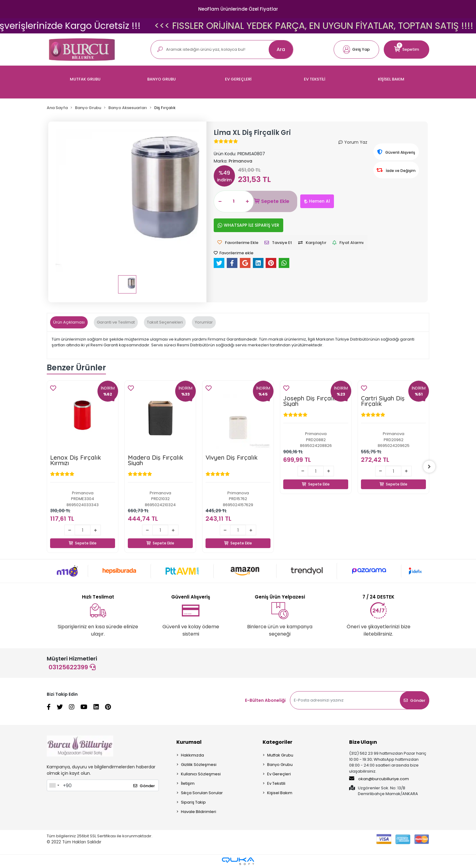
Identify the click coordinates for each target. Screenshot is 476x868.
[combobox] (54, 785)
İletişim (188, 783)
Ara (281, 49)
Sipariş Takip (193, 802)
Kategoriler (277, 742)
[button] (356, 50)
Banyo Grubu (280, 765)
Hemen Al (317, 201)
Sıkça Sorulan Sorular (202, 793)
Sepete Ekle (272, 201)
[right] (429, 467)
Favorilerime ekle (234, 253)
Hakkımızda (192, 755)
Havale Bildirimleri (199, 812)
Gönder (415, 700)
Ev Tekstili (276, 783)
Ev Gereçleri (279, 774)
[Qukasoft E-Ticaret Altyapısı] (238, 861)
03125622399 (72, 667)
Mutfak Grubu (280, 755)
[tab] (69, 322)
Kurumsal (189, 742)
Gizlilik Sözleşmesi (199, 765)
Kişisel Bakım (280, 793)
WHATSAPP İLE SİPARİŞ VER (248, 225)
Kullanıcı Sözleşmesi (201, 774)
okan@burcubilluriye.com (379, 779)
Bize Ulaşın (363, 742)
